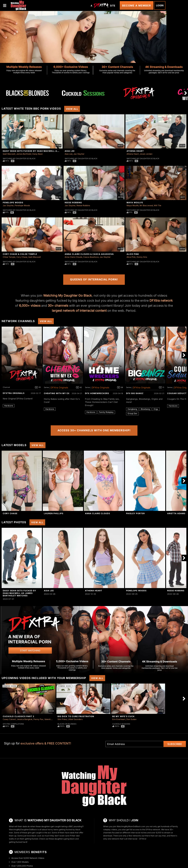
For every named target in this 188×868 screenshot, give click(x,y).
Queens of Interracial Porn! (94, 279)
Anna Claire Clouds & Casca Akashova (89, 254)
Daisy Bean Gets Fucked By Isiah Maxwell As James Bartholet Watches (48, 151)
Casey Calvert (9, 719)
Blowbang (145, 409)
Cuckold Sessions (121, 724)
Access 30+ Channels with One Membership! (94, 430)
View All (72, 109)
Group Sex (132, 413)
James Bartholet (24, 154)
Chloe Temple (9, 257)
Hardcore (9, 406)
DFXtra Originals (14, 393)
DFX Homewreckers (97, 393)
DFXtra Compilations (13, 724)
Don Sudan (131, 719)
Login (160, 5)
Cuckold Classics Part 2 (19, 716)
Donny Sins (142, 257)
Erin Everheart (119, 719)
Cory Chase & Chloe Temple (20, 254)
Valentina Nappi (52, 719)
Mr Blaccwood (146, 205)
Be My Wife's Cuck (123, 716)
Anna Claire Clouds (73, 257)
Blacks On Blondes (67, 724)
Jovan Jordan (146, 154)
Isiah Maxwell (9, 154)
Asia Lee (70, 151)
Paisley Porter (135, 513)
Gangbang (132, 409)
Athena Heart (135, 151)
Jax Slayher (79, 154)
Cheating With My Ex (57, 393)
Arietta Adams (176, 513)
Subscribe (175, 744)
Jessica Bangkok (25, 719)
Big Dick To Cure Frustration (76, 716)
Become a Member (137, 6)
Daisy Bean (38, 154)
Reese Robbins (73, 203)
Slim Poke (62, 719)
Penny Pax (38, 719)
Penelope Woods (13, 203)
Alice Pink (133, 254)
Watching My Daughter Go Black (19, 159)
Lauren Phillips (54, 513)
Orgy (156, 409)
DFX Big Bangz (135, 393)
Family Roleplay (106, 412)
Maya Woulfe (135, 203)
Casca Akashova (91, 257)
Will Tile (158, 205)
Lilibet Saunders (75, 719)
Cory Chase (22, 257)
